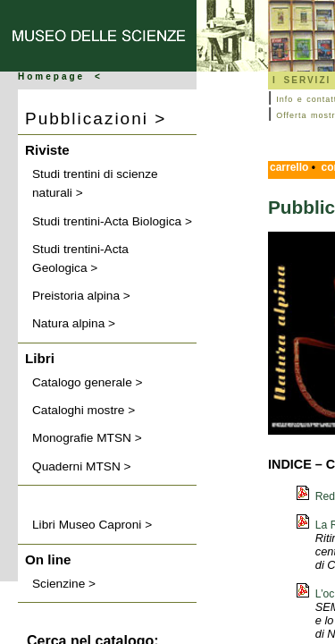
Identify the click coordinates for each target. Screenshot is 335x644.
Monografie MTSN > (87, 438)
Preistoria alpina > (81, 296)
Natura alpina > (74, 323)
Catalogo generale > (88, 382)
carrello (289, 167)
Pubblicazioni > (96, 119)
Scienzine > (64, 584)
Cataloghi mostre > (84, 410)
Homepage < (60, 76)
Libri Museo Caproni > (92, 525)
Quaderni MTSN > (82, 466)
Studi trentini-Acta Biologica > (112, 221)
